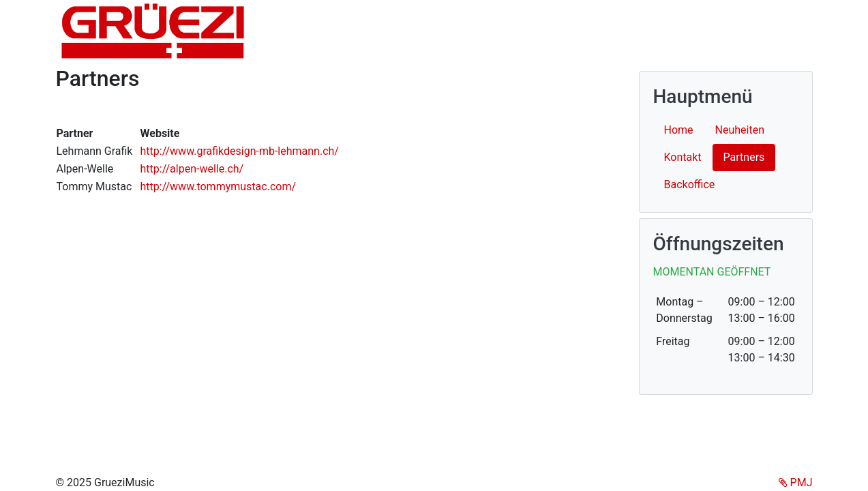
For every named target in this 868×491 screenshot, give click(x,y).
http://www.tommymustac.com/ (218, 187)
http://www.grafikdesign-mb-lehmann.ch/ (239, 151)
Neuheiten (740, 130)
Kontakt (683, 157)
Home (679, 130)
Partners (750, 156)
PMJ (796, 482)
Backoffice (690, 184)
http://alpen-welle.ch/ (192, 169)
